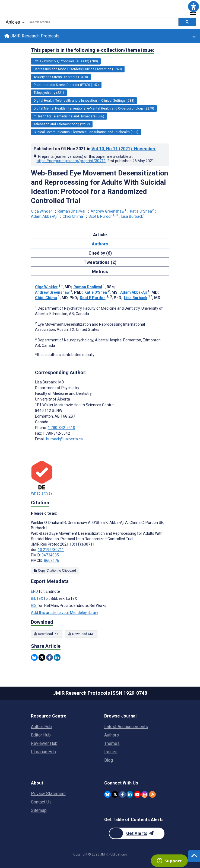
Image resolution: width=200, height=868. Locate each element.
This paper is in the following (93, 50)
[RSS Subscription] (152, 794)
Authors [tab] (100, 244)
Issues (111, 752)
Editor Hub (41, 735)
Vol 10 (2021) (124, 149)
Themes (112, 743)
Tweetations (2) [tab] (100, 262)
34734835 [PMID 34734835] (50, 555)
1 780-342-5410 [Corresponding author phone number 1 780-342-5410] (61, 428)
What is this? (42, 493)
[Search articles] (187, 22)
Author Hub (41, 727)
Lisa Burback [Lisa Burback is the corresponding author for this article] (50, 382)
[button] (193, 7)
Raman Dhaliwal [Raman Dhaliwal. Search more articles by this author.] (73, 211)
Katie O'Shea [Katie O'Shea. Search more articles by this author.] (142, 211)
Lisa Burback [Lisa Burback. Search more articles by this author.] (134, 216)
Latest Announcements (126, 727)
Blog (109, 760)
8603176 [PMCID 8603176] (52, 560)
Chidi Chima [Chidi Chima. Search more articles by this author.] (74, 216)
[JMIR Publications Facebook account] (123, 794)
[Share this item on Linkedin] (57, 657)
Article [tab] (100, 235)
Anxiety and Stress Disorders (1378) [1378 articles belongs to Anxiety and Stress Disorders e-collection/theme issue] (61, 77)
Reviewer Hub (44, 743)
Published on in (95, 149)
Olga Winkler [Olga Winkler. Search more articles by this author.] (43, 211)
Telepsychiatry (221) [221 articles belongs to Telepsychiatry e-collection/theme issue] (49, 93)
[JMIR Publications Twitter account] (115, 794)
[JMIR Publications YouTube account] (137, 794)
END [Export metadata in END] (35, 591)
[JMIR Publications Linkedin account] (130, 794)
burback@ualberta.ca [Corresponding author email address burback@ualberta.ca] (64, 439)
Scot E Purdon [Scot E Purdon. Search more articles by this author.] (104, 216)
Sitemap (39, 810)
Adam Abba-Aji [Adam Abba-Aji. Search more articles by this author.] (45, 216)
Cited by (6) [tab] (100, 253)
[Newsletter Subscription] (137, 833)
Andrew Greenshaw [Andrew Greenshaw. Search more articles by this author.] (109, 211)
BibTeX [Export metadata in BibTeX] (37, 598)
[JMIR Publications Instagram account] (145, 794)
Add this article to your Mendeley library (65, 613)
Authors (112, 735)
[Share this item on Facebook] (50, 657)
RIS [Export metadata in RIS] (34, 606)
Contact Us (41, 802)
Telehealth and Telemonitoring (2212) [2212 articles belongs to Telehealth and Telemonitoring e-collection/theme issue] (62, 124)
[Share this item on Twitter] (42, 657)
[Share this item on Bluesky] (34, 657)
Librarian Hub (43, 752)
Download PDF (47, 634)
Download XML (81, 634)
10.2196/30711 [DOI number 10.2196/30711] (51, 550)
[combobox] (102, 22)
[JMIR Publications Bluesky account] (108, 794)
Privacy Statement (48, 794)
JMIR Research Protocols (32, 36)
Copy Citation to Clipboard (55, 571)
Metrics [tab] (100, 272)
